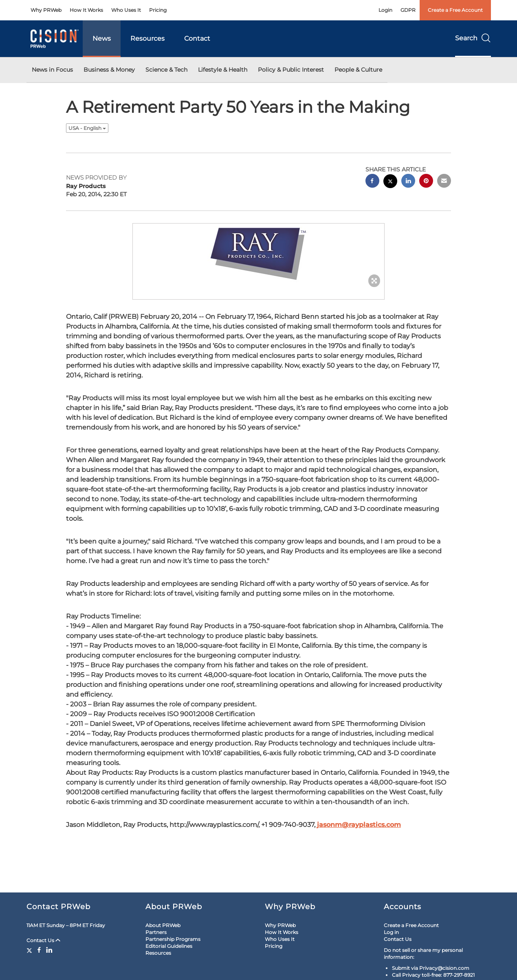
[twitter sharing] (390, 182)
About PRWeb (163, 925)
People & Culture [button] (358, 70)
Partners (156, 932)
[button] (259, 253)
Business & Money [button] (109, 70)
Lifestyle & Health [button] (223, 70)
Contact (197, 38)
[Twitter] (30, 950)
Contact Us (43, 940)
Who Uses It (126, 10)
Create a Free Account (455, 10)
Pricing (158, 10)
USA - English (87, 128)
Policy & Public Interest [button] (291, 70)
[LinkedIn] (49, 950)
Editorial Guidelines (169, 946)
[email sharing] (444, 182)
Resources (147, 38)
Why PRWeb (46, 10)
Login (385, 10)
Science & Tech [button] (166, 70)
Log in (391, 932)
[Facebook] (39, 950)
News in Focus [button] (52, 70)
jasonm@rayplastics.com (359, 825)
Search (473, 38)
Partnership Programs (173, 939)
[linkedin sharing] (408, 182)
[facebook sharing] (372, 182)
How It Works (86, 10)
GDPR (408, 10)
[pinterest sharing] (426, 182)
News (102, 38)
